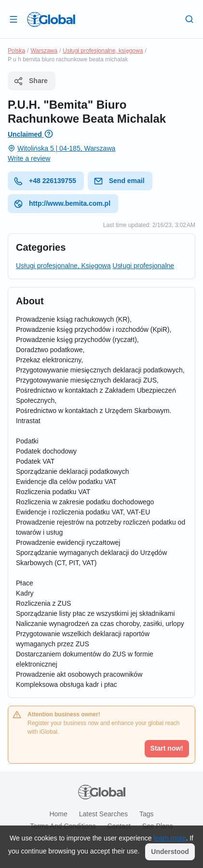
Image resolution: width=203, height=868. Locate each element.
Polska (16, 51)
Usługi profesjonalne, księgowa (103, 51)
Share (31, 81)
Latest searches (103, 814)
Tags (147, 814)
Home (58, 814)
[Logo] (51, 19)
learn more (170, 838)
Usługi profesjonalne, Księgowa (63, 266)
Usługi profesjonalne (143, 266)
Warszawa (44, 51)
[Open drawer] (14, 19)
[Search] (189, 19)
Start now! (167, 748)
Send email (119, 181)
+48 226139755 (45, 181)
